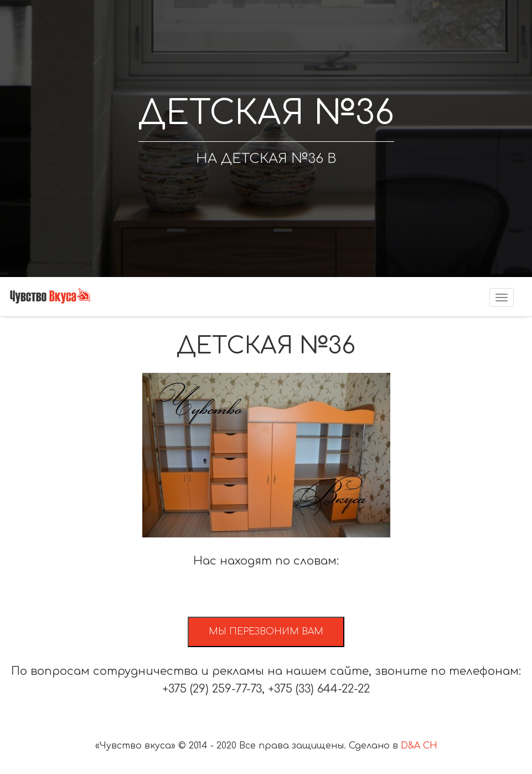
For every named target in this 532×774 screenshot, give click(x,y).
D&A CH (419, 746)
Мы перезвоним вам (266, 632)
